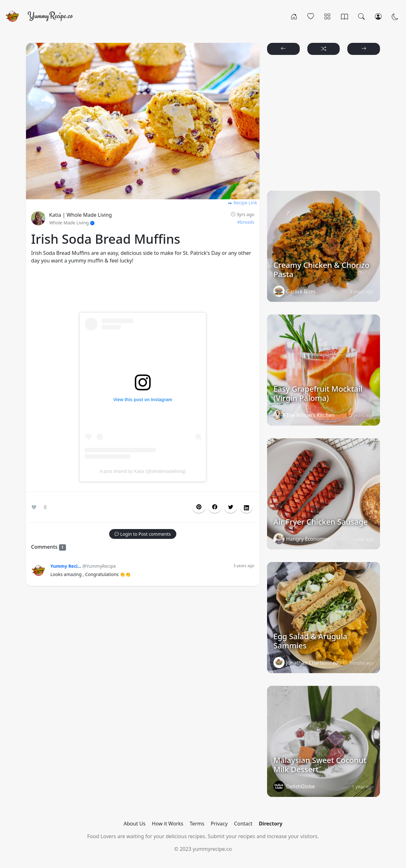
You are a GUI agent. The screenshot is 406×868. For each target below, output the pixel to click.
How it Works (168, 824)
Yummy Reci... (66, 566)
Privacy (219, 824)
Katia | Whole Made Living (81, 215)
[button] (215, 507)
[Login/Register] (378, 16)
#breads (246, 222)
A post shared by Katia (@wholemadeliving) (143, 471)
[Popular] (311, 16)
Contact (243, 824)
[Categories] (327, 16)
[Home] (294, 16)
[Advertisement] (143, 292)
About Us (135, 824)
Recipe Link (242, 203)
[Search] (361, 16)
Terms (197, 824)
